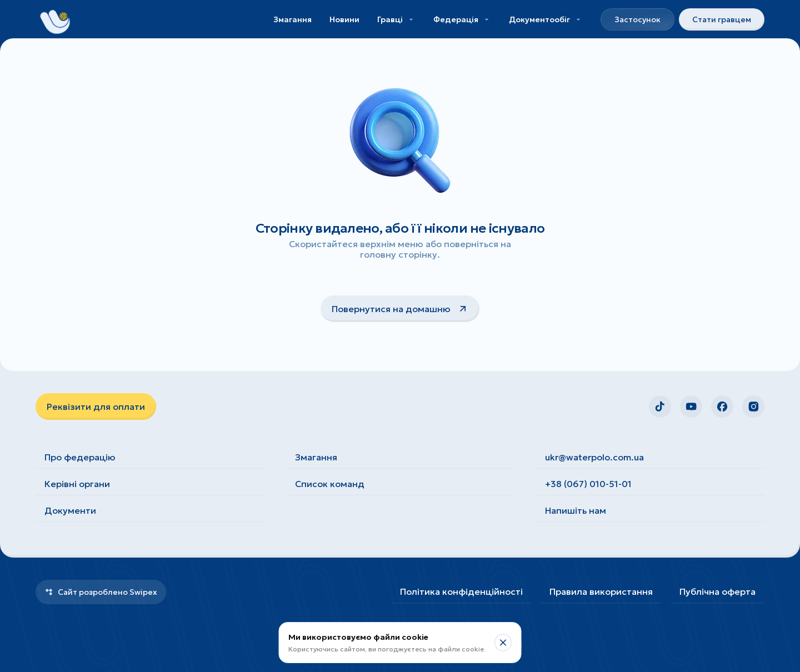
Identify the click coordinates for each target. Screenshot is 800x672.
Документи (70, 510)
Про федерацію (80, 457)
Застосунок (637, 19)
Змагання (292, 19)
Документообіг (546, 19)
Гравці (396, 19)
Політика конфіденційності (461, 591)
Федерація (462, 19)
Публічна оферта (717, 591)
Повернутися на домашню (400, 309)
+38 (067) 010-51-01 (588, 484)
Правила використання (601, 591)
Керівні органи (77, 484)
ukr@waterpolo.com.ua (594, 457)
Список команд (330, 484)
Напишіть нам (576, 510)
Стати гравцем (722, 19)
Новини (344, 19)
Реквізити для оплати (96, 407)
